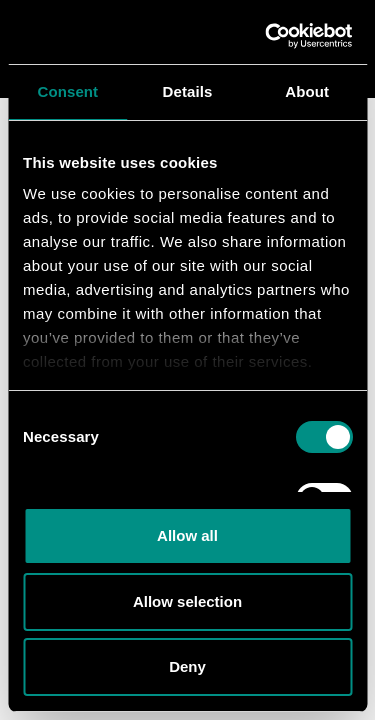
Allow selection (187, 601)
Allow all (187, 535)
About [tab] (307, 91)
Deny (187, 666)
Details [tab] (188, 91)
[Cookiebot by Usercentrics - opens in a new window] (267, 36)
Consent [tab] (67, 91)
